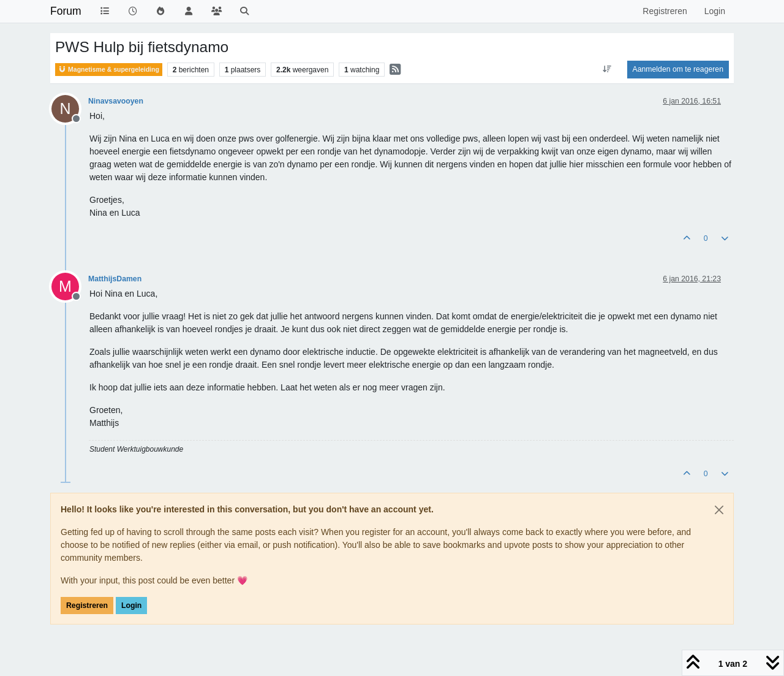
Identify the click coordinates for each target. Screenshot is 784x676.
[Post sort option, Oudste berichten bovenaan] (607, 69)
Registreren (87, 606)
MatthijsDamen (115, 279)
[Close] (719, 510)
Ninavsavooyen (116, 101)
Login (131, 606)
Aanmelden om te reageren (678, 69)
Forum (66, 11)
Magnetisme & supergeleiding (109, 70)
